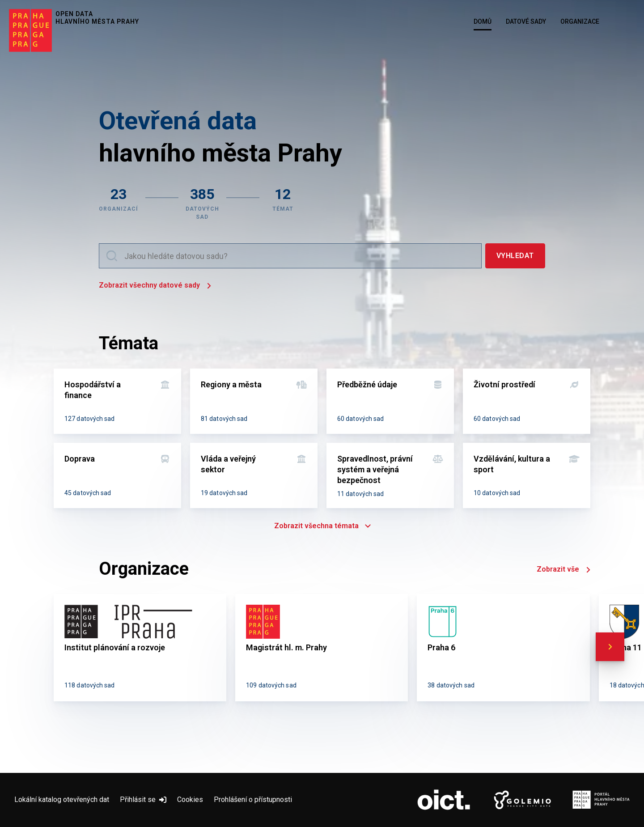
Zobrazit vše (563, 570)
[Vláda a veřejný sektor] (254, 475)
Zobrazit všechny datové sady (155, 286)
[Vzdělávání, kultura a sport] (527, 475)
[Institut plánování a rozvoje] (140, 648)
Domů (483, 21)
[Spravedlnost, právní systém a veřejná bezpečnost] (390, 475)
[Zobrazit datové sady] (202, 203)
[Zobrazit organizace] (119, 203)
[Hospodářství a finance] (117, 401)
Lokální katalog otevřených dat (62, 799)
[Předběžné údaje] (390, 401)
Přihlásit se (143, 799)
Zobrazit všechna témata (322, 526)
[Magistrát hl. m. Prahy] (322, 648)
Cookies (190, 799)
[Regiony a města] (254, 401)
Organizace (580, 21)
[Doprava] (117, 475)
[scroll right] (610, 647)
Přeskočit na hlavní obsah (0, 0)
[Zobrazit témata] (283, 203)
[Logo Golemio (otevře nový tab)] (522, 800)
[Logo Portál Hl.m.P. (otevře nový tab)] (601, 800)
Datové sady (526, 21)
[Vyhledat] (515, 256)
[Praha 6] (503, 648)
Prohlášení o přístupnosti (253, 799)
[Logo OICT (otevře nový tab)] (444, 800)
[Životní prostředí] (527, 401)
